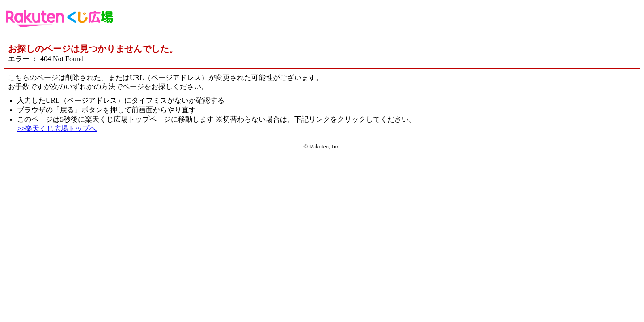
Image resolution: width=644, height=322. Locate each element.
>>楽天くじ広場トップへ (57, 129)
